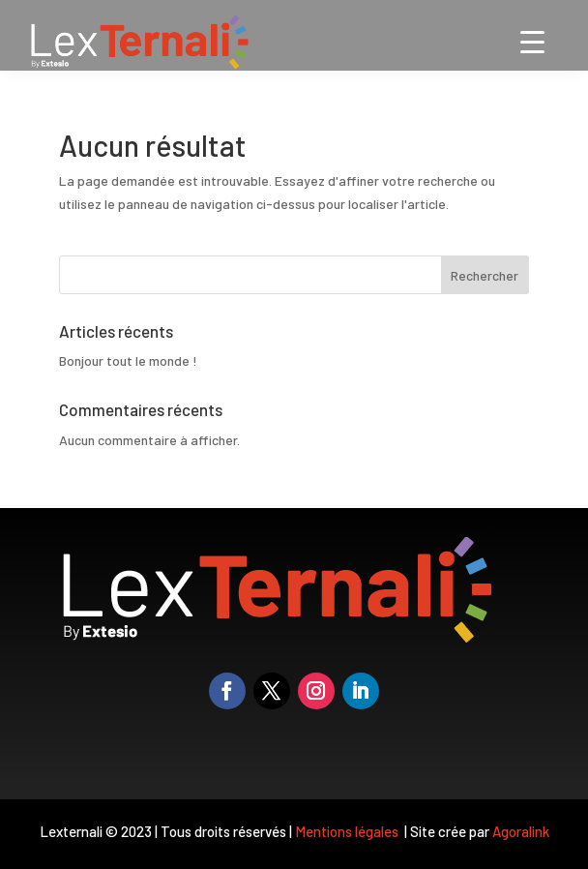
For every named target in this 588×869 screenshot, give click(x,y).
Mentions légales (348, 831)
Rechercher (485, 275)
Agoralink (521, 831)
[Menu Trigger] (532, 41)
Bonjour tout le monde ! (128, 360)
